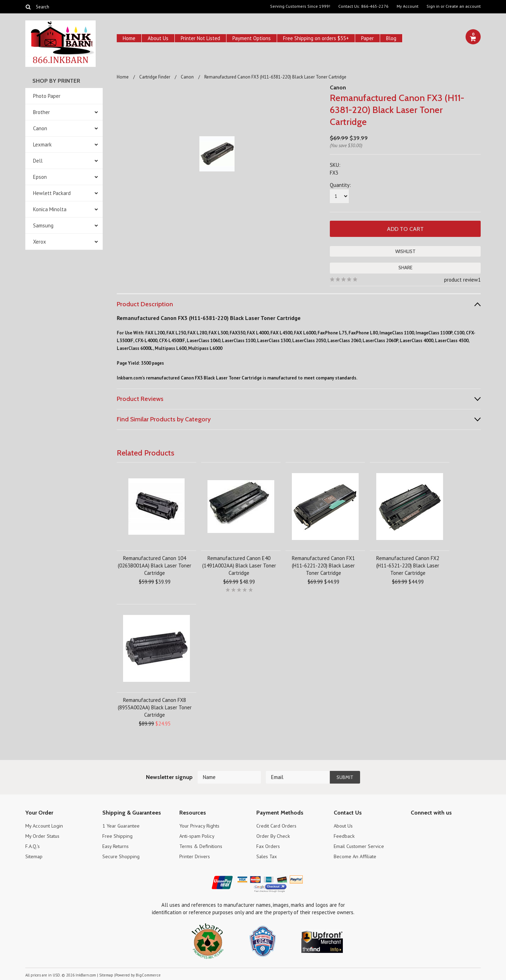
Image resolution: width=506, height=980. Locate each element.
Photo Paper (47, 96)
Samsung (43, 225)
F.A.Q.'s (33, 845)
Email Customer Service (360, 845)
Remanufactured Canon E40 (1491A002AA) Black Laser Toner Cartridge (239, 565)
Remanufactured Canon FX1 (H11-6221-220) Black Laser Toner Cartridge (323, 565)
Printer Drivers (195, 856)
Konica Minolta (50, 209)
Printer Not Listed (200, 38)
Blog (391, 38)
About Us (158, 38)
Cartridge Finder (155, 77)
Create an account (463, 6)
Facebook (415, 826)
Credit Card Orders (277, 825)
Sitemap (34, 856)
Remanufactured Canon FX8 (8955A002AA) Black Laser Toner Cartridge (155, 707)
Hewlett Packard (52, 193)
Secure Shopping (121, 856)
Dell (38, 161)
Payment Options (252, 38)
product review (461, 279)
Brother (41, 112)
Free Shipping (117, 835)
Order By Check (273, 835)
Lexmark (42, 145)
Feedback (344, 835)
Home (129, 38)
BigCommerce (147, 974)
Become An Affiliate (356, 856)
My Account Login (45, 825)
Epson (40, 177)
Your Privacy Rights (201, 825)
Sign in (433, 6)
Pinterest (440, 826)
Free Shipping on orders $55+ (316, 38)
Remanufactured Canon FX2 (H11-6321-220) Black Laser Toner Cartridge (408, 565)
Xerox (40, 242)
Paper (367, 38)
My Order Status (44, 835)
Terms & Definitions (202, 845)
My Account (408, 6)
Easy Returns (117, 845)
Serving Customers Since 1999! (300, 6)
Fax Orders (269, 845)
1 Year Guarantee (122, 825)
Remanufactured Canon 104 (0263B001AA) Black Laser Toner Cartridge (155, 565)
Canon (40, 128)
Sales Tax (268, 856)
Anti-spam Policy (198, 835)
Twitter (427, 826)
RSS (452, 826)
